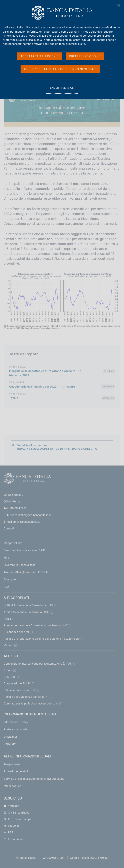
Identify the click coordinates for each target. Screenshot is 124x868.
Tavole (14, 398)
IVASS (8, 619)
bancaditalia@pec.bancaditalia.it (30, 515)
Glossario (10, 579)
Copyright (10, 744)
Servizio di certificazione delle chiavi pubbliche (34, 779)
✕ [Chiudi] (119, 6)
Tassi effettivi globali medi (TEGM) (26, 572)
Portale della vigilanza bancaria (24, 697)
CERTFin (9, 677)
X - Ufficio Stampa (17, 819)
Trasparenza (12, 764)
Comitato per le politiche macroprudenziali (31, 703)
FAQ (6, 587)
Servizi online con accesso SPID (24, 550)
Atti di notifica (12, 786)
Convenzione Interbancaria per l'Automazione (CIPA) (37, 664)
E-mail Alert (13, 839)
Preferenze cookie (16, 729)
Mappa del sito (13, 543)
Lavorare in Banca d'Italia (20, 565)
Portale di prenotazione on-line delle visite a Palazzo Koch (41, 639)
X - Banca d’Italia (16, 813)
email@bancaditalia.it (26, 522)
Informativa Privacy (16, 722)
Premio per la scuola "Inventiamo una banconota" (35, 625)
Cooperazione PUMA (17, 683)
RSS (9, 832)
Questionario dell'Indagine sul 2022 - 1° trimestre (42, 387)
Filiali (7, 558)
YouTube (11, 806)
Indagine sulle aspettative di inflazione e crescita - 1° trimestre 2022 (45, 373)
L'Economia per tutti (16, 632)
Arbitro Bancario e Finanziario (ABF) (27, 612)
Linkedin (11, 826)
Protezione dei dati (16, 771)
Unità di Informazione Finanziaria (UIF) (28, 605)
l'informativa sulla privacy (19, 36)
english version (62, 90)
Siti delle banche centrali (20, 690)
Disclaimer (10, 737)
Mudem (8, 645)
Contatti (9, 528)
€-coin (8, 670)
